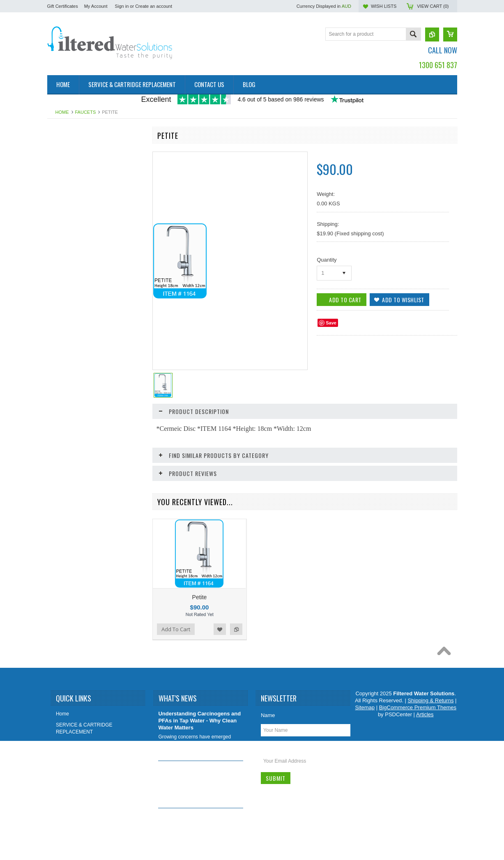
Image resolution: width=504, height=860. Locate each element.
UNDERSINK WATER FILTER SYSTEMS (85, 217)
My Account (96, 6)
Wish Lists (384, 6)
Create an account (154, 6)
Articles (425, 714)
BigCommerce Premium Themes (418, 707)
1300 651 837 (438, 65)
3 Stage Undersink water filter (84, 165)
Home (62, 112)
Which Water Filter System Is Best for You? (195, 819)
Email (268, 746)
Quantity (327, 260)
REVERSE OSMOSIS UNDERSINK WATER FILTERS (91, 238)
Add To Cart (176, 629)
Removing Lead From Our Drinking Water (191, 772)
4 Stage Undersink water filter (84, 179)
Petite (200, 597)
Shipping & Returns (79, 765)
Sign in (122, 6)
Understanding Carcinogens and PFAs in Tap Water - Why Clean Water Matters (199, 721)
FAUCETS (86, 112)
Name (268, 715)
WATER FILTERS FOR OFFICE (87, 276)
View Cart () (433, 6)
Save (331, 323)
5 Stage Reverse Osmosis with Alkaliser (85, 197)
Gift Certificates (63, 6)
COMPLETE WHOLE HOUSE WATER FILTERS (94, 259)
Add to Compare (236, 629)
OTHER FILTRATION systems (85, 290)
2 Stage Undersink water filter (84, 151)
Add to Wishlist (220, 629)
